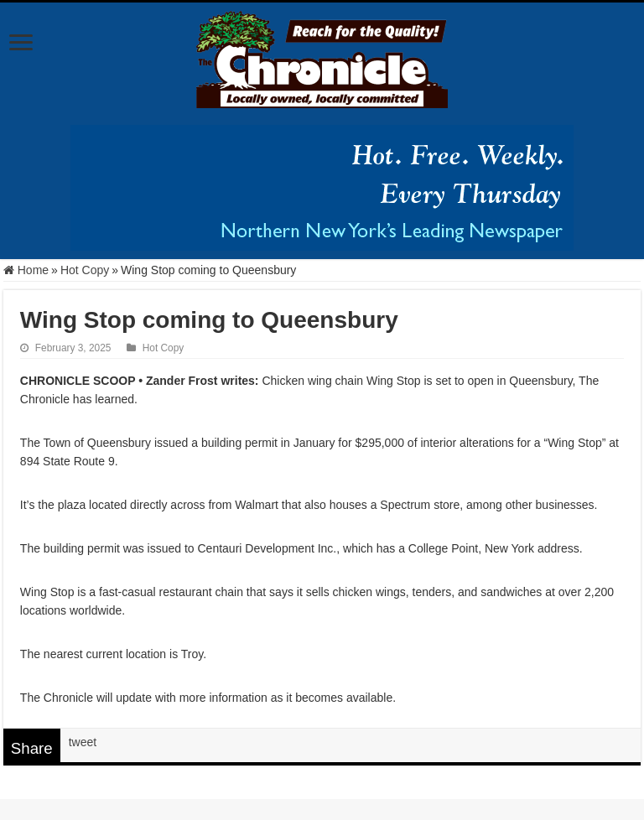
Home (26, 270)
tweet (83, 742)
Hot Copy (85, 270)
